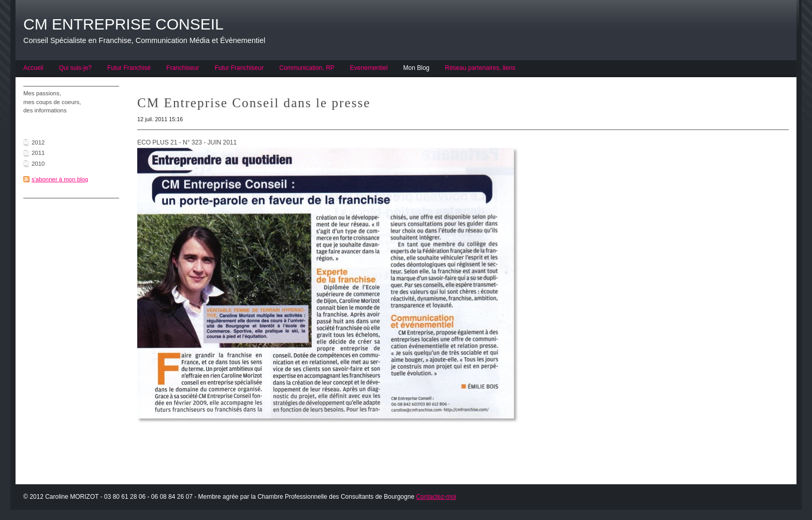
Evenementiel (369, 68)
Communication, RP (307, 68)
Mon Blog (417, 68)
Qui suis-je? (75, 68)
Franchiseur (183, 68)
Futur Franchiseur (239, 68)
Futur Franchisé (129, 68)
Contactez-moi (436, 497)
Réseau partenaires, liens (480, 68)
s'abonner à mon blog (60, 179)
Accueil (33, 68)
